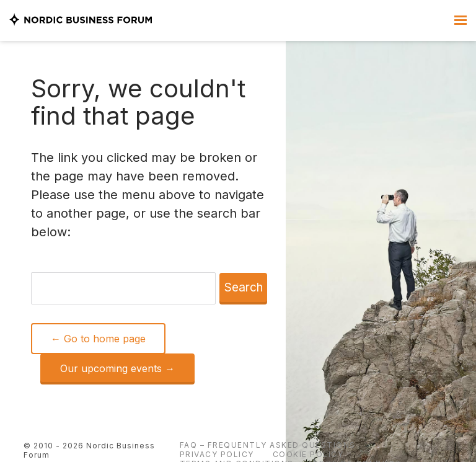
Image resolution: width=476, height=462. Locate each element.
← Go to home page (98, 339)
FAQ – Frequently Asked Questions (268, 445)
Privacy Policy (217, 454)
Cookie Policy (308, 454)
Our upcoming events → (117, 368)
